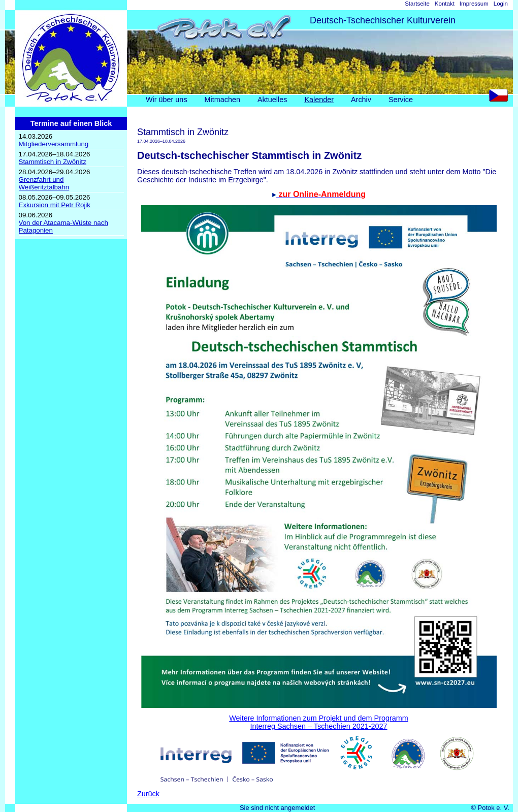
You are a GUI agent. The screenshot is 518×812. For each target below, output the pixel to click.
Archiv (361, 100)
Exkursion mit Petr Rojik (55, 205)
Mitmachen (222, 100)
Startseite (417, 4)
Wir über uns (167, 100)
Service (401, 100)
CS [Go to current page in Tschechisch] (501, 98)
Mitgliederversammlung (54, 144)
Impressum (474, 4)
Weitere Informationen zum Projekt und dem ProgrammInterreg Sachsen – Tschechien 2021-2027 (318, 722)
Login (501, 4)
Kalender (319, 100)
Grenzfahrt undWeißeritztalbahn (44, 183)
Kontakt (445, 4)
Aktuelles (272, 100)
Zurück (148, 794)
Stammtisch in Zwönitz (53, 162)
